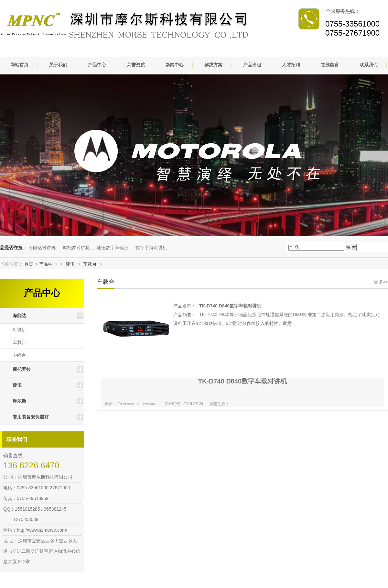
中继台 (19, 355)
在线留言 (330, 65)
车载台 (90, 264)
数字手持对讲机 (151, 248)
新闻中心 (175, 65)
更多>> (381, 282)
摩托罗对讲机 (76, 248)
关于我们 (58, 65)
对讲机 (19, 330)
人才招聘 (291, 65)
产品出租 (252, 65)
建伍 (70, 264)
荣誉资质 (136, 65)
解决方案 (213, 65)
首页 (29, 264)
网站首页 (19, 65)
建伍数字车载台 (113, 248)
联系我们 (369, 65)
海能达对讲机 (42, 248)
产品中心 (97, 65)
